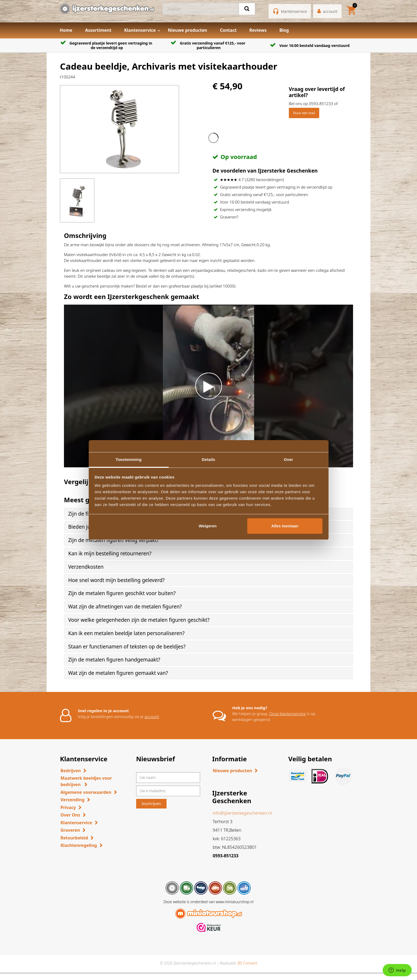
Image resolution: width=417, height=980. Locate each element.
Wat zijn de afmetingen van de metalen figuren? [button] (125, 607)
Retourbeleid (74, 838)
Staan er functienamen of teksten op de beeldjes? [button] (127, 647)
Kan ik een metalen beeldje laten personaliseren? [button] (126, 633)
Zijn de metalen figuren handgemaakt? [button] (114, 660)
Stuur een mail (304, 113)
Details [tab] (209, 459)
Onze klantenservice (288, 714)
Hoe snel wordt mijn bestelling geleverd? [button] (116, 580)
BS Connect (247, 963)
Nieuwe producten (188, 30)
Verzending (72, 800)
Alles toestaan (285, 526)
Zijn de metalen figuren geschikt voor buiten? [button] (122, 593)
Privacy (68, 807)
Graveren (70, 830)
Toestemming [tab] (129, 459)
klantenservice (294, 11)
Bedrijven (71, 771)
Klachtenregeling (79, 845)
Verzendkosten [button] (86, 567)
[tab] (208, 540)
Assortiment (98, 30)
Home (66, 30)
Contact (228, 30)
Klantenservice (140, 30)
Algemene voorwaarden (86, 792)
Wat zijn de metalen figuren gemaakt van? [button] (118, 673)
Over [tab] (288, 459)
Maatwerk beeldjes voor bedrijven (86, 781)
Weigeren (208, 526)
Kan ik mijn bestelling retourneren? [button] (110, 553)
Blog (284, 30)
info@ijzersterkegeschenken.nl (242, 813)
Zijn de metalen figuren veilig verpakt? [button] (114, 540)
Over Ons (70, 815)
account (152, 716)
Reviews (258, 30)
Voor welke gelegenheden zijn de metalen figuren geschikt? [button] (139, 620)
